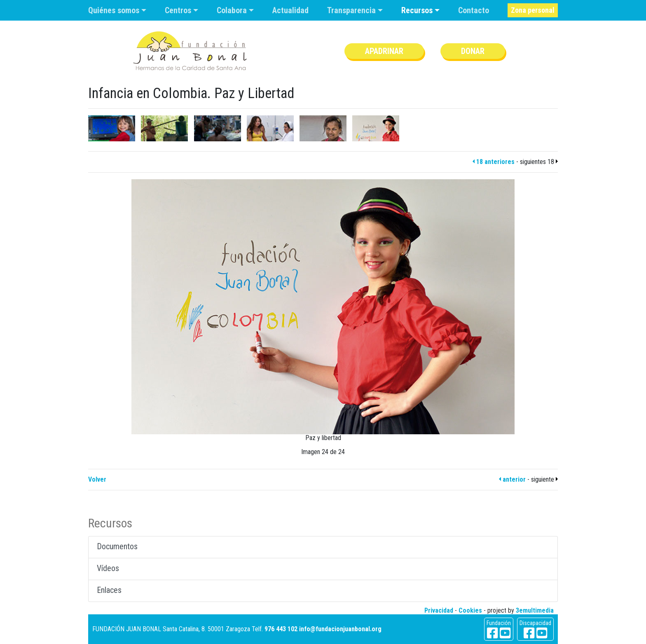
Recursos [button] (418, 10)
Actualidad (290, 10)
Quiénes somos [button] (115, 10)
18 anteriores (494, 162)
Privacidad (439, 610)
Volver (97, 479)
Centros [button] (179, 10)
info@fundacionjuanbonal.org (340, 629)
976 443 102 (281, 629)
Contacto (474, 10)
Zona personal (533, 10)
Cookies (470, 610)
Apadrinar (384, 51)
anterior (512, 479)
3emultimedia (535, 610)
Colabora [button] (233, 10)
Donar (473, 51)
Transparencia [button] (352, 10)
